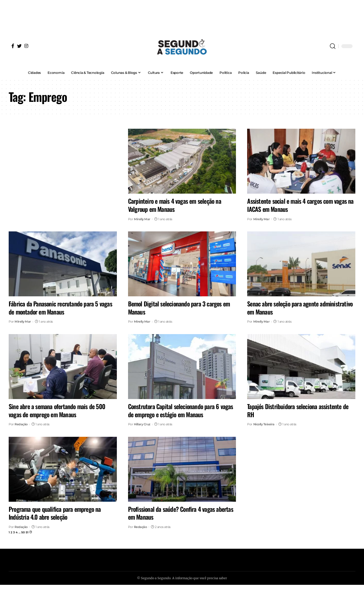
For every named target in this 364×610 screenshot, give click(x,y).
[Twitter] (19, 46)
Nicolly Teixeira (264, 424)
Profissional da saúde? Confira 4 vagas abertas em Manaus (181, 513)
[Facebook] (13, 46)
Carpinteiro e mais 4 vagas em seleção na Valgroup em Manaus (175, 205)
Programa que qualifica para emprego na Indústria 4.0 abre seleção (55, 513)
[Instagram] (26, 46)
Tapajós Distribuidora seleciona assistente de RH (298, 410)
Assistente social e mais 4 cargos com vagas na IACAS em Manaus (300, 205)
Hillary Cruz (142, 424)
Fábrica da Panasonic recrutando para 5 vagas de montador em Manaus (60, 308)
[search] (333, 46)
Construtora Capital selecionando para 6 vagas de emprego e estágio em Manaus (181, 410)
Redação (21, 424)
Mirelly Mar (142, 219)
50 (23, 532)
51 (27, 532)
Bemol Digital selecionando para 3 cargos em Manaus (179, 308)
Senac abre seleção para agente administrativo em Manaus (300, 308)
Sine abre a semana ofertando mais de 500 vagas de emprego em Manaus (57, 410)
